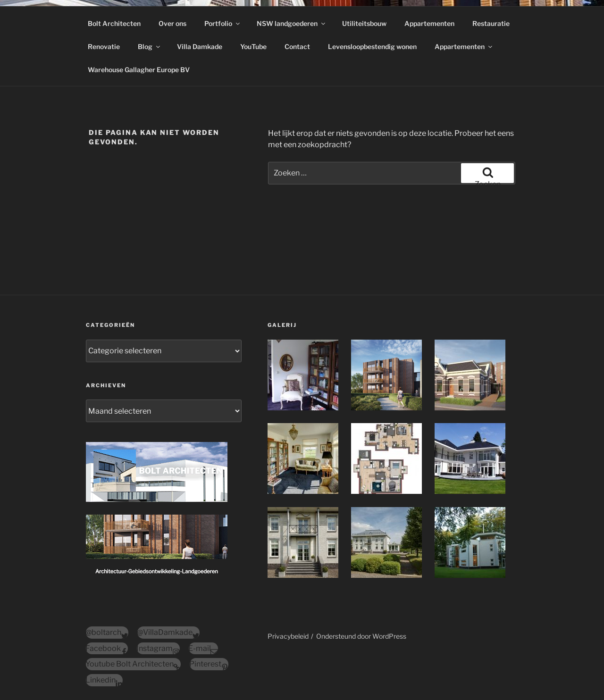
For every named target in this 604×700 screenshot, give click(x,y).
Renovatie (104, 46)
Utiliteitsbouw (364, 23)
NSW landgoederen (292, 23)
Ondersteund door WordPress (361, 636)
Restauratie (491, 23)
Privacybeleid (288, 636)
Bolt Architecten (114, 23)
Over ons (172, 23)
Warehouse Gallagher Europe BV (139, 70)
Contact (297, 46)
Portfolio (223, 23)
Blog (150, 46)
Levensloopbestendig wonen (372, 46)
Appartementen (429, 23)
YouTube (253, 46)
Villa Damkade (200, 46)
